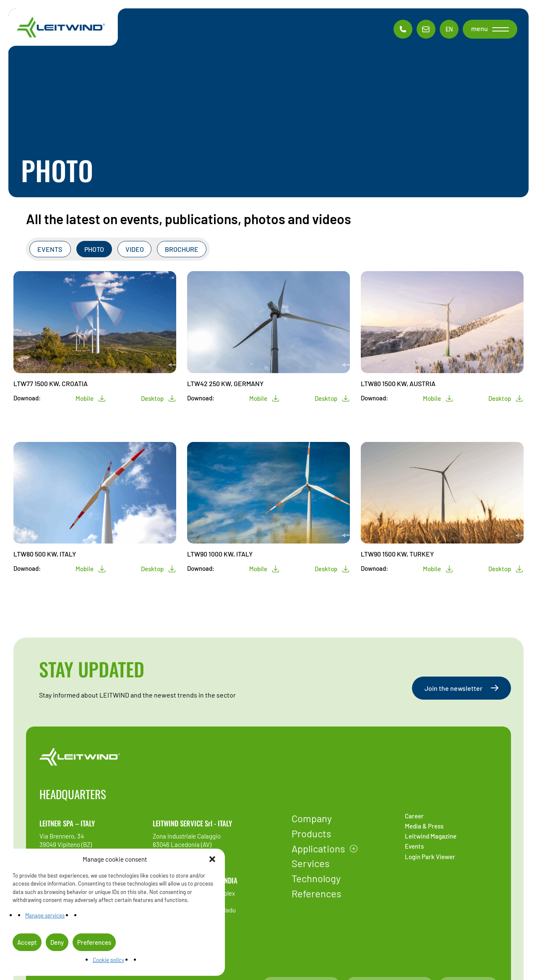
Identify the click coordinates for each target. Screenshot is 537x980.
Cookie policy (108, 960)
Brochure (182, 249)
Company (312, 818)
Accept (27, 942)
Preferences (94, 942)
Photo (94, 249)
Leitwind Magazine (431, 836)
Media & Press (424, 826)
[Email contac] (426, 29)
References (316, 893)
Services (310, 863)
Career (414, 816)
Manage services (45, 915)
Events (50, 249)
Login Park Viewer (430, 857)
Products (311, 833)
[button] (212, 859)
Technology (316, 878)
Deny (57, 942)
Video (135, 249)
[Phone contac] (403, 29)
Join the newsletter (461, 688)
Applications (318, 848)
